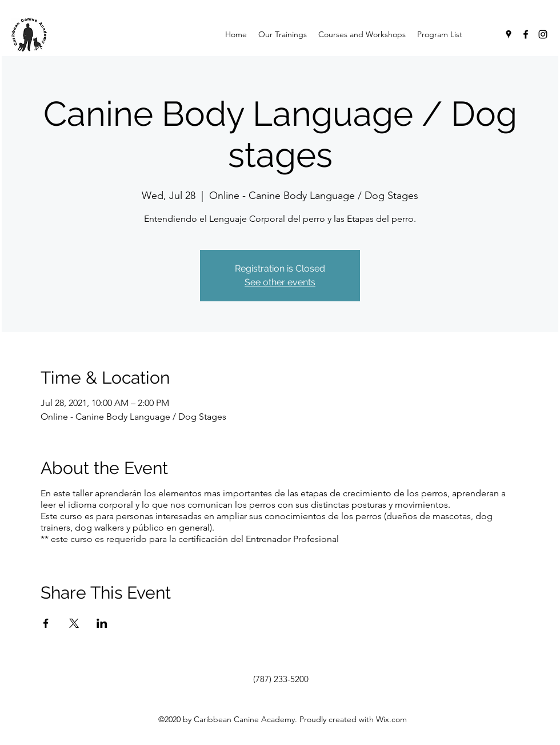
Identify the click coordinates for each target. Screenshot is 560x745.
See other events (280, 282)
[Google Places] (509, 34)
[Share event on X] (74, 623)
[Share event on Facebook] (46, 623)
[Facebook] (526, 34)
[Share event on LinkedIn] (102, 623)
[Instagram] (543, 34)
